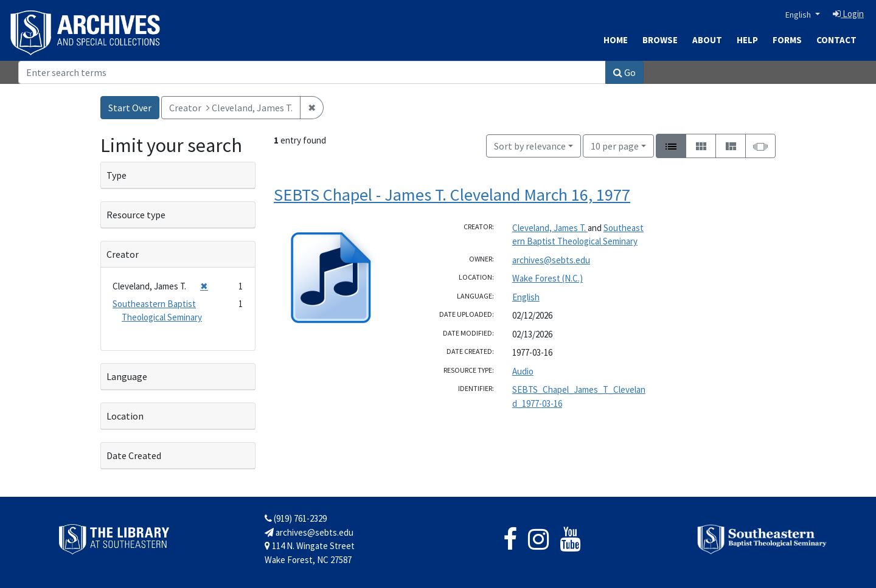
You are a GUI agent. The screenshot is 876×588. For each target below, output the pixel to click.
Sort (530, 146)
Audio (523, 371)
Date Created (134, 455)
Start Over (130, 108)
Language (127, 376)
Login (848, 14)
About (707, 40)
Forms (787, 40)
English (799, 15)
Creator (123, 254)
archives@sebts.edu (551, 260)
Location (125, 416)
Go (624, 72)
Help (747, 40)
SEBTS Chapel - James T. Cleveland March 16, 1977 (452, 195)
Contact (836, 40)
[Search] (312, 72)
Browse (660, 40)
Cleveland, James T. (550, 228)
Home (616, 40)
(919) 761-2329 (296, 518)
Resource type (136, 215)
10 (615, 145)
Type (116, 175)
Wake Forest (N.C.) (547, 278)
